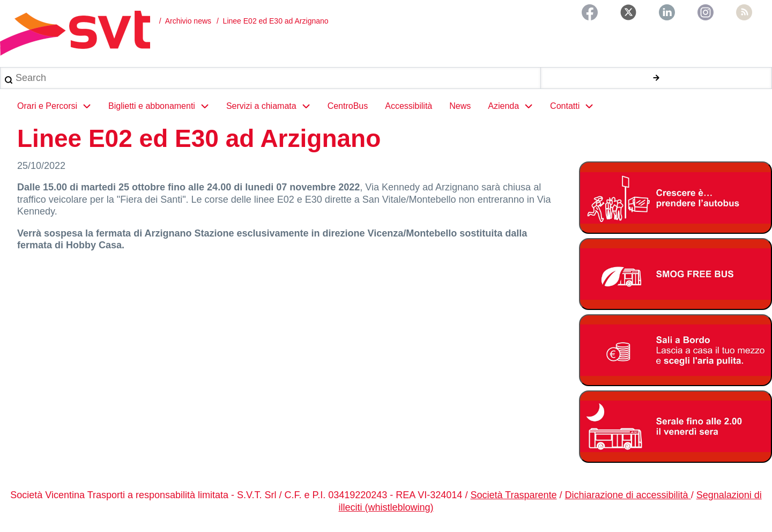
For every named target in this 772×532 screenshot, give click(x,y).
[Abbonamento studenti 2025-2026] (675, 198)
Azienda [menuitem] (515, 106)
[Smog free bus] (675, 274)
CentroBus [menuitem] (348, 106)
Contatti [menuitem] (576, 106)
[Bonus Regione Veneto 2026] (675, 350)
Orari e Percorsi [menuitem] (58, 106)
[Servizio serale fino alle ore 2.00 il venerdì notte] (675, 427)
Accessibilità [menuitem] (409, 106)
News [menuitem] (460, 106)
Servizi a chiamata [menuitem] (273, 106)
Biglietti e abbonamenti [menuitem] (163, 106)
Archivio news (188, 21)
